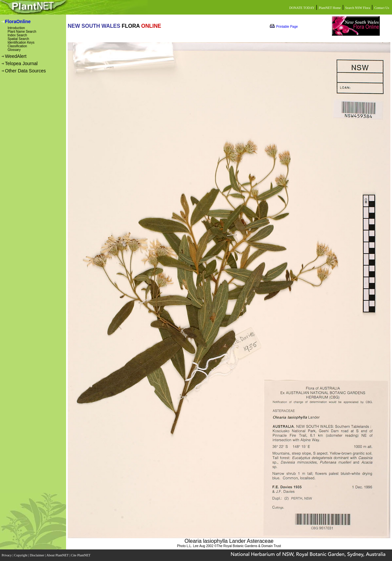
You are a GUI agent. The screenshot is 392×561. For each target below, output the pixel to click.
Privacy (7, 555)
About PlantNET (58, 555)
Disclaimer (37, 555)
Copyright (21, 555)
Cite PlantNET (81, 555)
